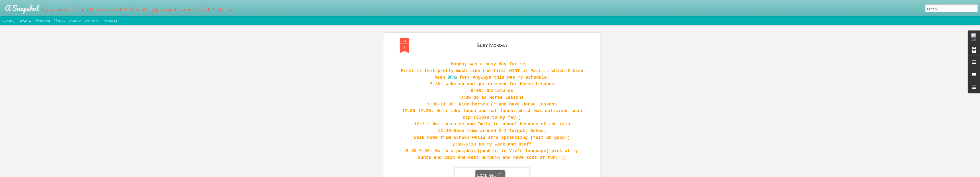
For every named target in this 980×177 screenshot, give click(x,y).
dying (452, 77)
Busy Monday (492, 45)
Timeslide (110, 20)
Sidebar (75, 20)
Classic (8, 20)
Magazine (43, 20)
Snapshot (92, 20)
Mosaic (60, 20)
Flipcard (24, 20)
